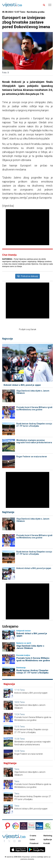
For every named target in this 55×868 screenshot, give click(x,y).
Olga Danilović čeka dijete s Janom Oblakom (33, 392)
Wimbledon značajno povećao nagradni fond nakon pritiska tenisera (34, 441)
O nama (33, 836)
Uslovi (32, 839)
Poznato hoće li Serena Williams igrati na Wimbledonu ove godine (34, 408)
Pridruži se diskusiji (27, 276)
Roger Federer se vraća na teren (32, 457)
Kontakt (47, 843)
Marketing (48, 836)
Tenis (22, 690)
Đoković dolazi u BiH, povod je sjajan (22, 385)
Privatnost (34, 843)
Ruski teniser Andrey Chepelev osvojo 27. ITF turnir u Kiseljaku (34, 425)
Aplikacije (48, 839)
